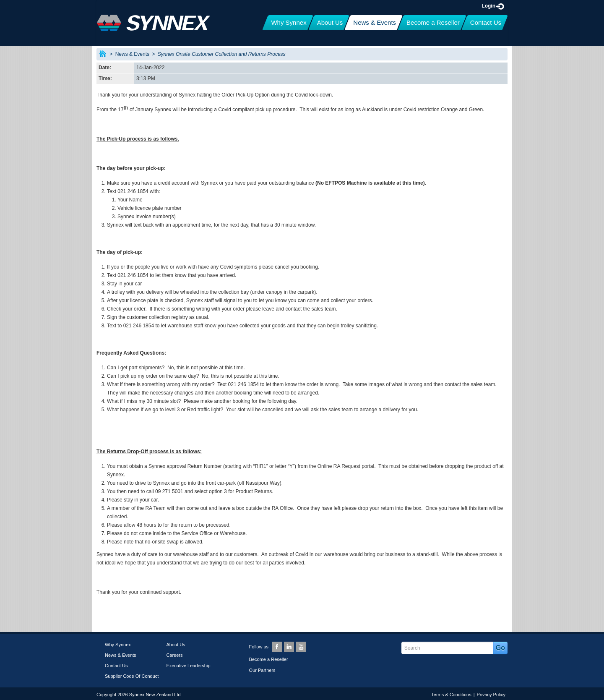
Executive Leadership (188, 666)
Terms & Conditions (451, 695)
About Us (176, 645)
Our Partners (262, 670)
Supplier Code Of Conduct (132, 676)
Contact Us (116, 666)
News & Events (132, 54)
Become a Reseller (269, 659)
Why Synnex (118, 645)
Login (493, 6)
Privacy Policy (491, 695)
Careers (174, 655)
